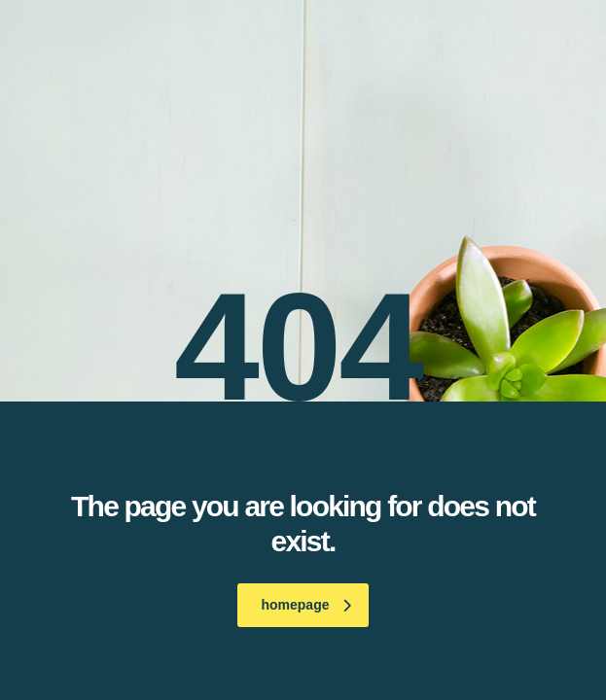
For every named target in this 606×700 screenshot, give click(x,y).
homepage (305, 605)
